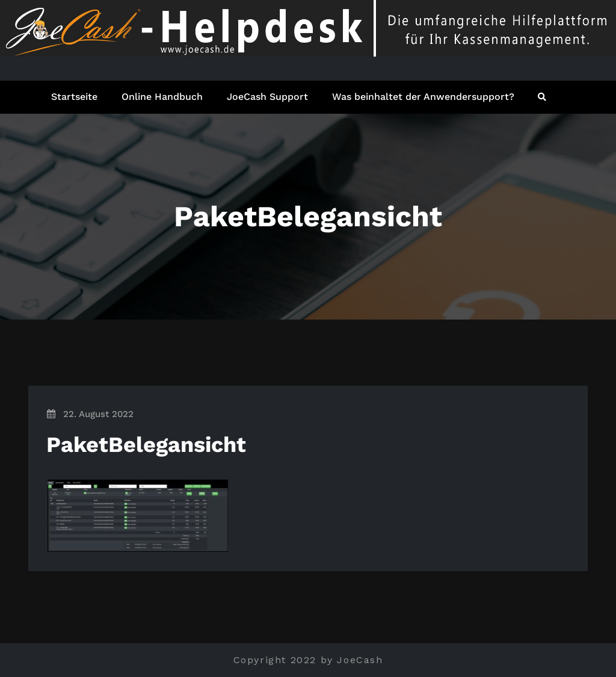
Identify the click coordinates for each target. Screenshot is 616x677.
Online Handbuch (162, 97)
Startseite (74, 97)
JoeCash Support (267, 97)
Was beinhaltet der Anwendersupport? (423, 97)
